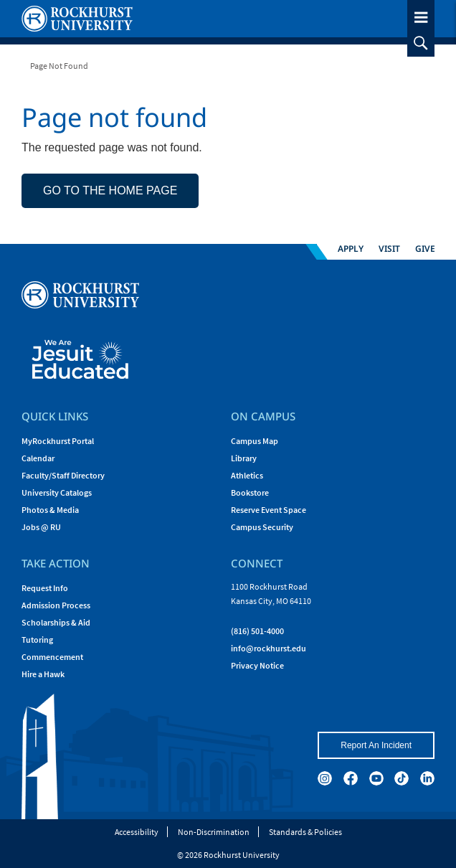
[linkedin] (427, 778)
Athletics (247, 475)
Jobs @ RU (41, 527)
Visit (389, 248)
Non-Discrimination (214, 832)
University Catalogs (57, 492)
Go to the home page (110, 190)
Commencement (52, 657)
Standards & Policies (305, 832)
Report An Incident (376, 745)
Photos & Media (50, 510)
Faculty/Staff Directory (63, 475)
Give (425, 248)
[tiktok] (402, 778)
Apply (351, 248)
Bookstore (250, 492)
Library (244, 458)
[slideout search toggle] (421, 43)
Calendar (38, 458)
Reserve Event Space (269, 510)
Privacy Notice (257, 665)
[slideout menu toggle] (421, 15)
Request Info (45, 588)
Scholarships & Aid (56, 622)
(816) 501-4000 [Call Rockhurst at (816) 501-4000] (257, 631)
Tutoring (37, 640)
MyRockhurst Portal (58, 441)
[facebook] (351, 778)
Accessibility (137, 832)
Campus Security (262, 527)
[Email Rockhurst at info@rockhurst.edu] (269, 648)
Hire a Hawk (43, 674)
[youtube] (376, 778)
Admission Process (56, 605)
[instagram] (325, 778)
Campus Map (255, 441)
